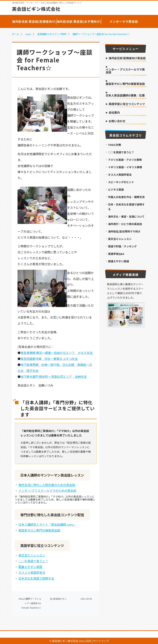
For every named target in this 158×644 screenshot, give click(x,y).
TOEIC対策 (114, 145)
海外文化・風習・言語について (126, 216)
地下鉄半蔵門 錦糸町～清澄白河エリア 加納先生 (54, 376)
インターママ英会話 (124, 21)
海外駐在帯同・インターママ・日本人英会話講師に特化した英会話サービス (47, 3)
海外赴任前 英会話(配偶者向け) (34, 21)
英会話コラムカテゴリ (126, 135)
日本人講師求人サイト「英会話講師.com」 (47, 524)
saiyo (28, 34)
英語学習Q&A (116, 254)
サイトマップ (101, 641)
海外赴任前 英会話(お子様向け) (79, 21)
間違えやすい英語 (30, 567)
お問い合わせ (117, 121)
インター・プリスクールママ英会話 (125, 71)
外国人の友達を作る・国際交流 (126, 197)
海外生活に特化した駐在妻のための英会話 (47, 485)
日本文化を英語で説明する (36, 578)
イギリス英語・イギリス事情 (125, 167)
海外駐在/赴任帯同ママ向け (124, 231)
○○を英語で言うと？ (33, 561)
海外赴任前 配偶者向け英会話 (127, 58)
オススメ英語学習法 (32, 572)
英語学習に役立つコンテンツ (127, 104)
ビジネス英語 (116, 189)
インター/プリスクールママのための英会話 (47, 490)
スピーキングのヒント (121, 182)
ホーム (16, 34)
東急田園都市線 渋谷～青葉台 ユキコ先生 (49, 359)
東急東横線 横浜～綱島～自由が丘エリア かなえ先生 (57, 353)
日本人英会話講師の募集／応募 (125, 96)
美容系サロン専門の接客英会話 (39, 530)
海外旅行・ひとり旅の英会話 (125, 224)
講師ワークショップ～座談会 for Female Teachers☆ (101, 34)
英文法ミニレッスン (32, 555)
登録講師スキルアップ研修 (52, 34)
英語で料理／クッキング (122, 246)
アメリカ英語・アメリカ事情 (125, 160)
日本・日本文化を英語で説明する (126, 207)
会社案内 (114, 113)
